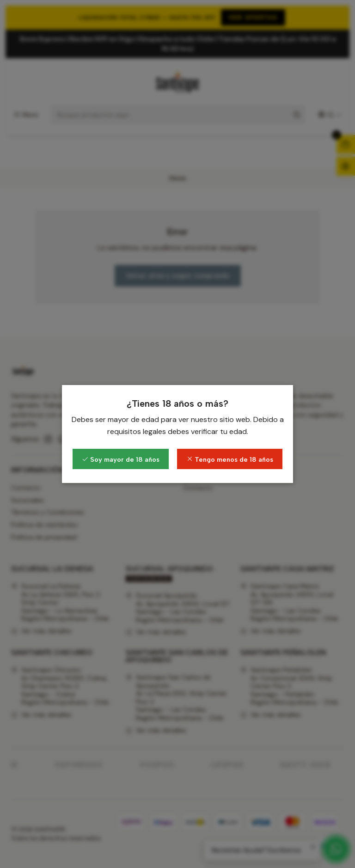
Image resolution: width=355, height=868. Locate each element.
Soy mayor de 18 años (121, 459)
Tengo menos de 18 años (230, 459)
